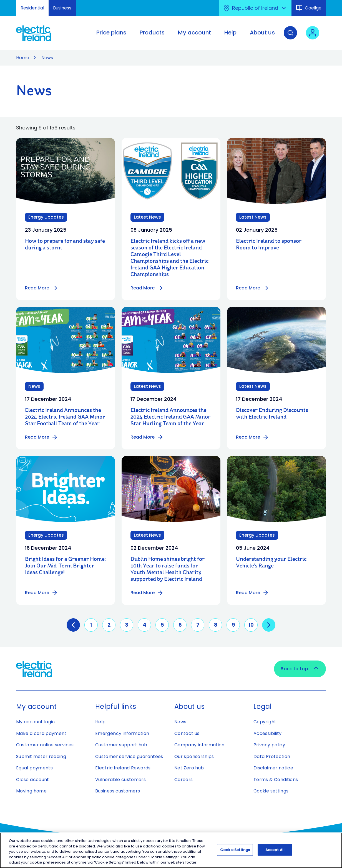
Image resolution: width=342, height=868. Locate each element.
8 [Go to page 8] (216, 625)
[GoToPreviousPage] (73, 625)
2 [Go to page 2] (109, 625)
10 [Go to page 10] (251, 625)
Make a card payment (41, 733)
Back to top (300, 669)
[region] (171, 850)
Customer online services (45, 745)
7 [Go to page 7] (198, 625)
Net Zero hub (189, 768)
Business (62, 8)
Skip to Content (9, 3)
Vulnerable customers (120, 780)
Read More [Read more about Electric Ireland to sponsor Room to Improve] (252, 288)
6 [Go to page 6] (180, 625)
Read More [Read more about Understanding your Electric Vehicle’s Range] (252, 593)
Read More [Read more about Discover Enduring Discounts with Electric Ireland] (252, 437)
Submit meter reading (41, 756)
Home (23, 58)
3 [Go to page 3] (127, 625)
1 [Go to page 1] (91, 625)
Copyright (265, 722)
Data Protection (272, 756)
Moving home (31, 791)
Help (100, 722)
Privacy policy (269, 745)
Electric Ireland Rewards (123, 768)
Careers (184, 780)
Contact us (187, 733)
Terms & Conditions (276, 780)
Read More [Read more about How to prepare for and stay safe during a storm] (42, 288)
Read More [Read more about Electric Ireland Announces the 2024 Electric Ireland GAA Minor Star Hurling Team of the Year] (147, 437)
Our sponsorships (194, 756)
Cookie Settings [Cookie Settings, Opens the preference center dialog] (235, 850)
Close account (33, 780)
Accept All (275, 850)
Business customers (118, 791)
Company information (199, 745)
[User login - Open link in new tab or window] (313, 37)
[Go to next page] (269, 625)
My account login (36, 722)
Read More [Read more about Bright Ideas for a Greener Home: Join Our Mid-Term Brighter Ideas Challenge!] (42, 593)
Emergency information (122, 733)
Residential (32, 8)
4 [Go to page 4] (144, 625)
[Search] (290, 37)
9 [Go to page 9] (233, 625)
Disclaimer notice (273, 768)
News (180, 722)
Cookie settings (271, 791)
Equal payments (34, 768)
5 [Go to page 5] (162, 625)
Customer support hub (121, 745)
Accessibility (268, 733)
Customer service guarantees (129, 756)
